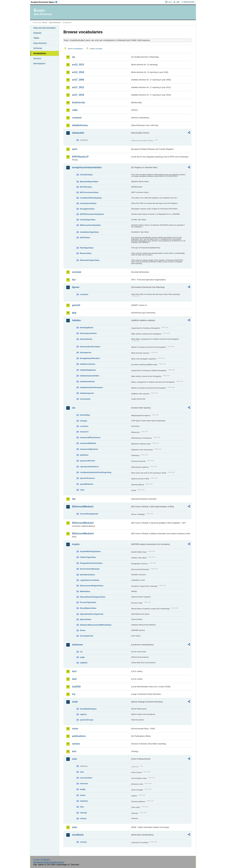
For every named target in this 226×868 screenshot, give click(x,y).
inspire (76, 544)
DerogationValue (87, 209)
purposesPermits (88, 461)
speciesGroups (87, 720)
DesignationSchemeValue (91, 563)
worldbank (78, 835)
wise (75, 827)
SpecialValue (86, 619)
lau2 (74, 679)
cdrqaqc (84, 421)
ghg (74, 313)
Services (37, 58)
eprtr (75, 149)
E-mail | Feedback (42, 859)
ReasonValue (86, 253)
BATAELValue (86, 187)
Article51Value (86, 175)
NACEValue (85, 238)
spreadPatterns (87, 484)
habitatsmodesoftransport (91, 387)
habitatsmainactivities (90, 376)
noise (75, 729)
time (82, 807)
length (83, 789)
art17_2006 (78, 80)
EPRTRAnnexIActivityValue (92, 214)
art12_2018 (78, 72)
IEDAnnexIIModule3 (83, 523)
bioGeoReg (85, 415)
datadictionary (80, 125)
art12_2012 (78, 65)
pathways (84, 455)
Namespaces (39, 63)
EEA (45, 2)
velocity (83, 813)
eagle (82, 657)
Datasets (37, 33)
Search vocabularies (75, 49)
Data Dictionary (55, 23)
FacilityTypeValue (88, 220)
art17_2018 (78, 95)
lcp (74, 694)
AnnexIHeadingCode (89, 514)
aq (73, 57)
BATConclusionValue (89, 192)
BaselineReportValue (89, 182)
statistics (84, 801)
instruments (85, 399)
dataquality (78, 133)
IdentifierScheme (87, 575)
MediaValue (85, 591)
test (74, 751)
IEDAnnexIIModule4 (83, 534)
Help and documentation (45, 28)
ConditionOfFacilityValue (91, 198)
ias (74, 408)
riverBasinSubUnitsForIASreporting (96, 472)
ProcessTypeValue (88, 602)
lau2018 (76, 687)
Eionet (45, 23)
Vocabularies (40, 53)
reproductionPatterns (89, 467)
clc (81, 652)
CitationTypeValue (88, 557)
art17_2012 (78, 87)
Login (170, 2)
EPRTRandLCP (80, 157)
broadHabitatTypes (88, 709)
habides (76, 320)
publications (79, 736)
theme (83, 630)
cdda (75, 110)
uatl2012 (84, 663)
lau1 (74, 671)
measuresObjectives (89, 449)
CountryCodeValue (88, 203)
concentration (86, 778)
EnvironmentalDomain (90, 569)
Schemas (38, 48)
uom (75, 759)
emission (84, 784)
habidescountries (88, 364)
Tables (36, 38)
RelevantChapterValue (90, 260)
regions (83, 714)
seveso (76, 744)
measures (84, 432)
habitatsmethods (87, 381)
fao (74, 280)
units (82, 490)
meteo (83, 795)
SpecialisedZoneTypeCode (92, 614)
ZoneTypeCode (87, 636)
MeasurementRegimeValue (92, 586)
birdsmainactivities (88, 333)
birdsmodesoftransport (90, 347)
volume (83, 818)
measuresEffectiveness (90, 437)
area (82, 772)
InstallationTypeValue (89, 232)
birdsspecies (86, 352)
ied (74, 499)
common (77, 118)
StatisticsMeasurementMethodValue (96, 625)
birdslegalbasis (87, 328)
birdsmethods (86, 339)
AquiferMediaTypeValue (90, 551)
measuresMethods (88, 443)
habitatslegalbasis (88, 370)
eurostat (77, 272)
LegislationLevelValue (90, 580)
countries (84, 294)
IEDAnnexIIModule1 (83, 507)
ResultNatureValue (88, 608)
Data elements (40, 43)
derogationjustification (90, 358)
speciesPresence (87, 478)
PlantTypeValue (87, 248)
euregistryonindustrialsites (87, 167)
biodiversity (79, 102)
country (83, 842)
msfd (75, 702)
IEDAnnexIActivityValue (90, 225)
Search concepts (96, 49)
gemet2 (76, 305)
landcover (78, 645)
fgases (76, 287)
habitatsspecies (87, 393)
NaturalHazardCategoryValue (93, 597)
